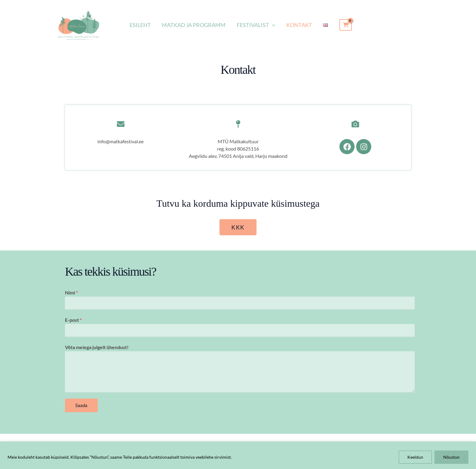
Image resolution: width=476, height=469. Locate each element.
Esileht (141, 25)
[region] (238, 455)
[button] (272, 25)
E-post (73, 320)
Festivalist (256, 25)
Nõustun (451, 457)
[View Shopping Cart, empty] (346, 25)
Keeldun (415, 457)
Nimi (71, 293)
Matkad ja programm (194, 25)
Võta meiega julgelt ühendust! (97, 347)
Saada (81, 406)
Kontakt (299, 25)
